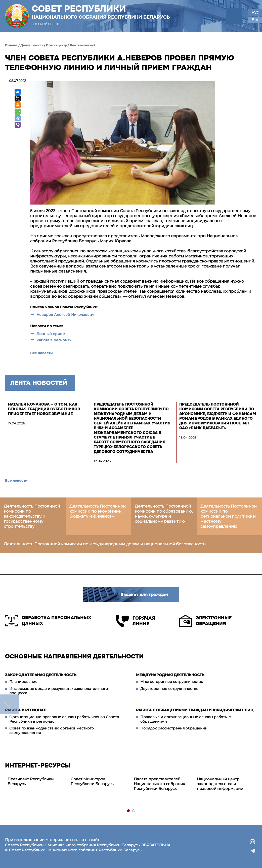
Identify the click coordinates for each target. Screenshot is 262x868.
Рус (255, 12)
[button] (234, 16)
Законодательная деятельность (41, 675)
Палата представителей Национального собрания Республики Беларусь (159, 784)
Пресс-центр (56, 45)
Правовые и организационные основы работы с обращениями (185, 719)
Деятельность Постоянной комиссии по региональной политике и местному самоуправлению (229, 516)
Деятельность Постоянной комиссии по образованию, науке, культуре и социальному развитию (164, 514)
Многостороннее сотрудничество (172, 682)
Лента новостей (83, 45)
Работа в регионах (54, 340)
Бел (255, 20)
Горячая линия (135, 621)
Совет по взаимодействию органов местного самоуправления (52, 730)
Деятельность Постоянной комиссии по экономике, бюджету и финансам (98, 511)
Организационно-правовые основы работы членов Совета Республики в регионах (64, 719)
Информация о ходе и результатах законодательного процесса (59, 691)
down (10, 704)
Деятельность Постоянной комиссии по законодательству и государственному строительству (32, 516)
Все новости (41, 353)
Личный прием (51, 334)
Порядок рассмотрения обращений (174, 728)
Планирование (23, 682)
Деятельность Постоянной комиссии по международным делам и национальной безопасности (105, 544)
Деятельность (32, 45)
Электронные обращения (205, 621)
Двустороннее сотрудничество (169, 689)
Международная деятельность (170, 675)
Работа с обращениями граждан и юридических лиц (195, 710)
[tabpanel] (37, 782)
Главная (11, 45)
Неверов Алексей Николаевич (65, 315)
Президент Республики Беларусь (31, 781)
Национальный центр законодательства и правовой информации (220, 784)
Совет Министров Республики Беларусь (92, 781)
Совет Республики (101, 12)
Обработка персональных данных (48, 621)
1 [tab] (129, 811)
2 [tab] (134, 811)
